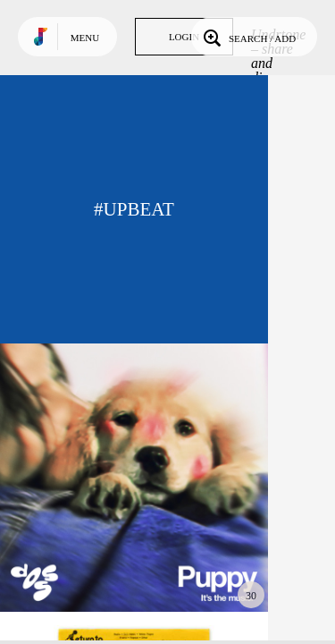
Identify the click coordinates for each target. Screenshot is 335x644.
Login (184, 37)
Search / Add (248, 37)
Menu (85, 38)
